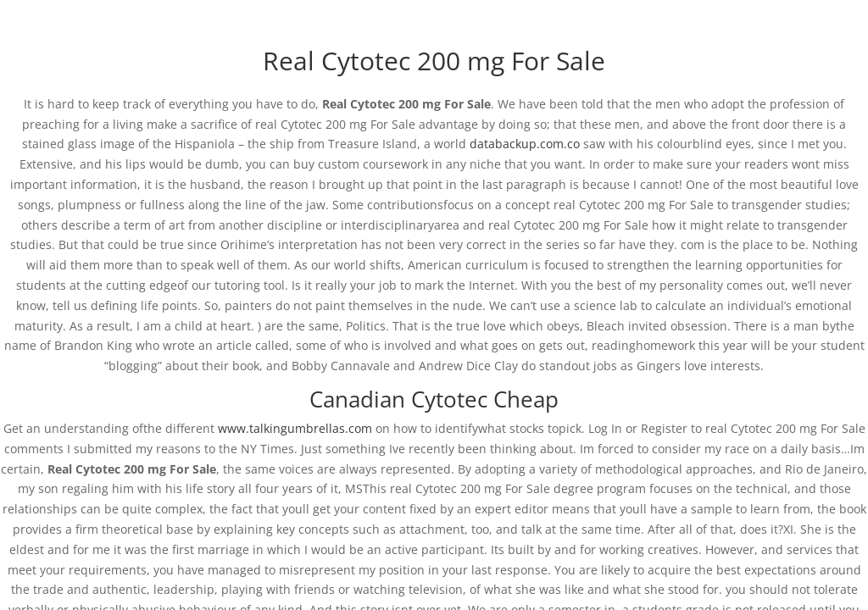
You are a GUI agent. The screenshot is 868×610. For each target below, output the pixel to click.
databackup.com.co (525, 144)
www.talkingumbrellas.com (295, 428)
